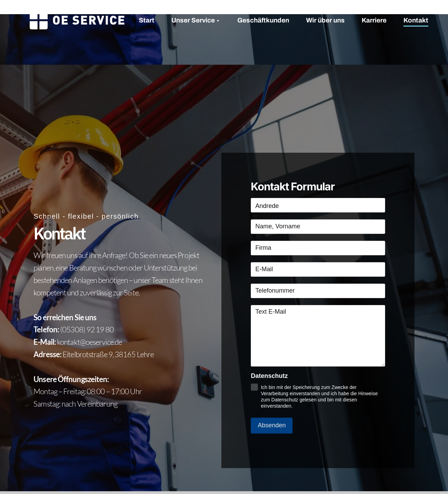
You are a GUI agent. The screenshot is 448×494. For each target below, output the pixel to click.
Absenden (272, 425)
